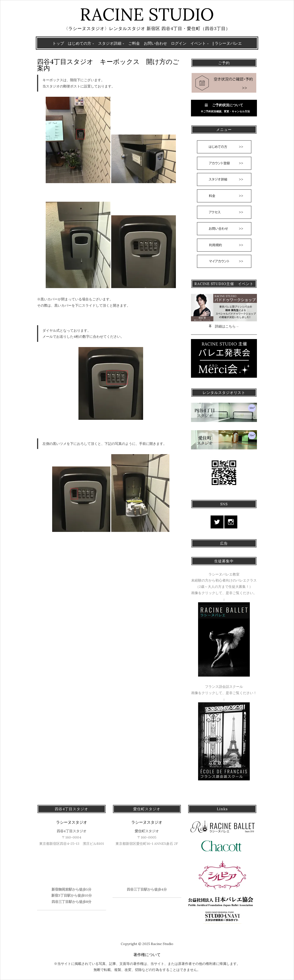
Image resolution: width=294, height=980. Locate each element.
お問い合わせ (155, 43)
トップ (58, 43)
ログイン (179, 43)
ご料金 (134, 43)
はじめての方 (80, 43)
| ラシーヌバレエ (227, 43)
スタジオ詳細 (110, 43)
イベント (198, 43)
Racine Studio (147, 14)
